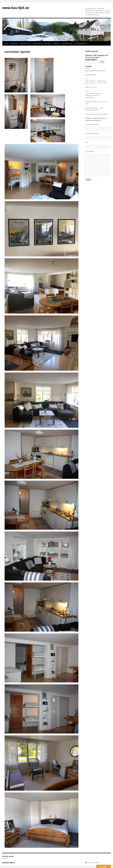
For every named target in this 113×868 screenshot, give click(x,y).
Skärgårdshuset (25, 43)
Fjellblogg (56, 43)
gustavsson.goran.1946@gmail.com (95, 71)
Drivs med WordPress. (94, 863)
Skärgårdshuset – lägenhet (42, 43)
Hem (6, 43)
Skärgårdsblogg (67, 43)
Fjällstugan (14, 43)
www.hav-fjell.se (16, 8)
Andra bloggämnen (81, 43)
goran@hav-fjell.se (91, 75)
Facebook (105, 114)
